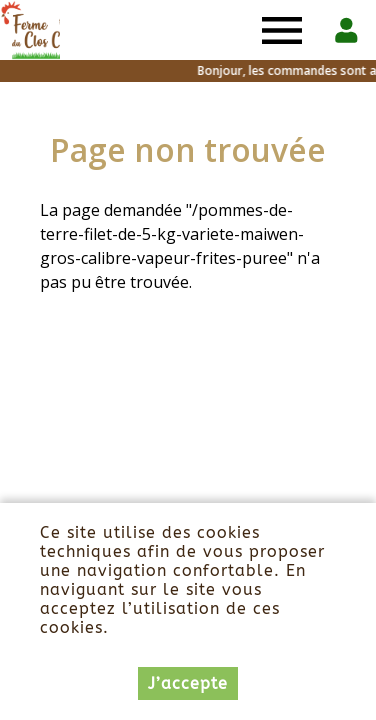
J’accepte (188, 684)
